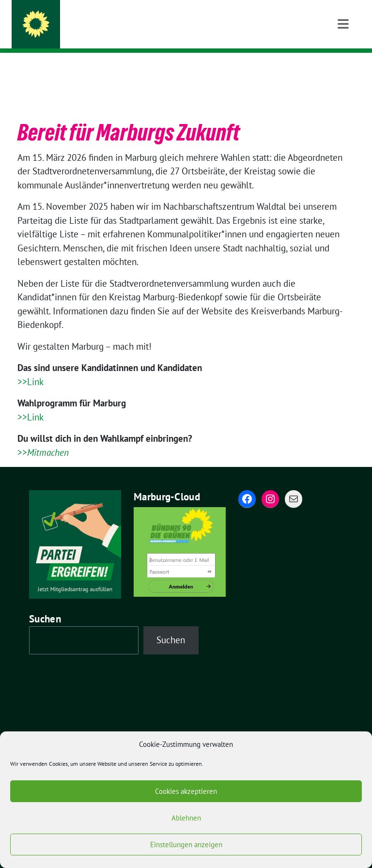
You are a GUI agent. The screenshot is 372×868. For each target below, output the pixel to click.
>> (43, 437)
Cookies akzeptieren (186, 791)
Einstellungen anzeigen (186, 845)
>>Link (31, 367)
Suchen (45, 604)
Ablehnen (186, 818)
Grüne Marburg (93, 27)
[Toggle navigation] (343, 68)
